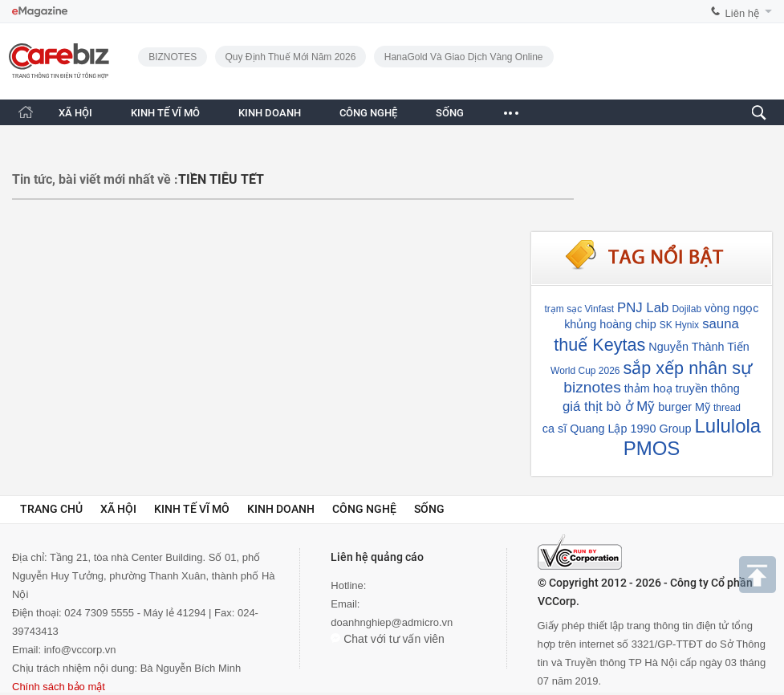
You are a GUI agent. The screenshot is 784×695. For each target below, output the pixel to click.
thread (727, 408)
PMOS (652, 448)
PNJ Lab (643, 308)
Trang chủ (51, 509)
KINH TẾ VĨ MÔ (165, 113)
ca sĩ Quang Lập (585, 429)
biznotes (592, 387)
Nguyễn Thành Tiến (699, 347)
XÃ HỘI (75, 113)
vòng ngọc (731, 308)
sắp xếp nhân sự (688, 368)
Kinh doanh (281, 509)
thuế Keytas (599, 345)
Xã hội (118, 509)
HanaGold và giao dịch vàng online (464, 57)
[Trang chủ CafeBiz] (26, 112)
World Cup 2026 (585, 371)
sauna (721, 324)
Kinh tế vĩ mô (192, 509)
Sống (429, 509)
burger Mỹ (684, 407)
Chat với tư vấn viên (388, 639)
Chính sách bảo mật (59, 687)
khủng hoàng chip (610, 324)
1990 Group (660, 429)
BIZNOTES (173, 57)
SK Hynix (679, 325)
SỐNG (450, 113)
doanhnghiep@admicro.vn (392, 622)
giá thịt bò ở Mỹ (609, 406)
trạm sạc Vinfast (579, 309)
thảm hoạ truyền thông (682, 388)
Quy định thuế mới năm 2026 (291, 57)
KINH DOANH (270, 113)
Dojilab (687, 309)
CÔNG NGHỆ (368, 113)
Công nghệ (364, 509)
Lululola (727, 426)
